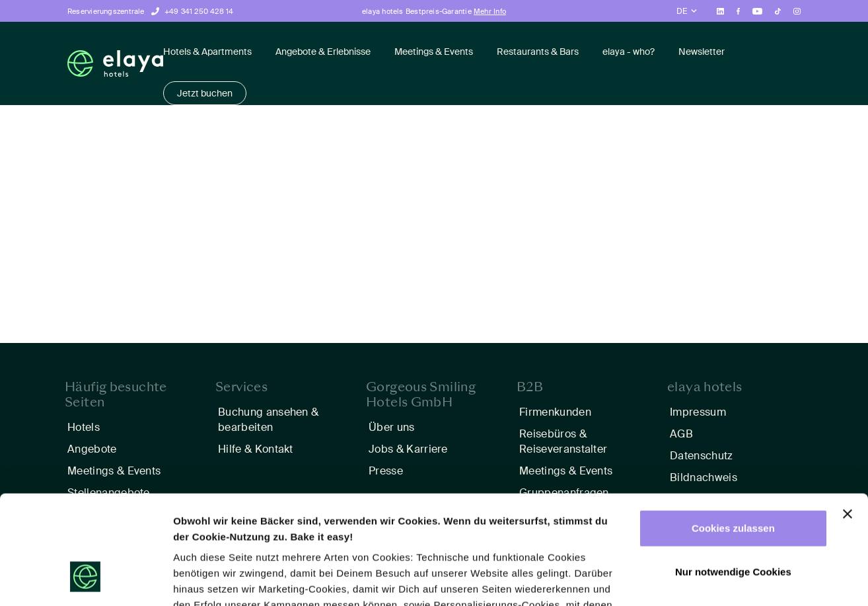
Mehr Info (490, 11)
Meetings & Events (434, 52)
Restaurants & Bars (538, 52)
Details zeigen (206, 580)
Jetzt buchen (205, 93)
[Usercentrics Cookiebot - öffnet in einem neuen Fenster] (86, 580)
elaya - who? (629, 52)
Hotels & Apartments (207, 52)
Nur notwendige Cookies (733, 478)
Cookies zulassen (733, 435)
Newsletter (702, 52)
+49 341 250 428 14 (199, 11)
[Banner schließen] (848, 421)
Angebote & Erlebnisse (323, 52)
